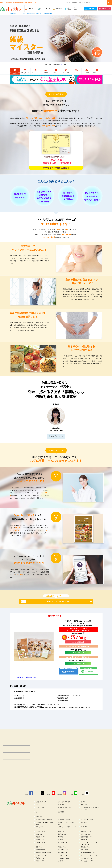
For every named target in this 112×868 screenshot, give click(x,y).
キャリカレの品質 (45, 9)
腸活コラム (61, 836)
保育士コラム (62, 844)
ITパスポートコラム (41, 860)
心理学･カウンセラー (41, 806)
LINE (72, 799)
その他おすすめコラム (87, 865)
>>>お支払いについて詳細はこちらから (26, 682)
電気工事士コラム (86, 854)
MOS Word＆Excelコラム (88, 857)
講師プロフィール (57, 441)
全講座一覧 (30, 9)
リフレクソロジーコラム (42, 831)
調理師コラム (62, 839)
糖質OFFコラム (85, 839)
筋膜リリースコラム (87, 836)
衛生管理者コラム (63, 857)
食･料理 (83, 806)
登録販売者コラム (40, 841)
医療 (37, 809)
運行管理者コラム (63, 854)
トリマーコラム (63, 860)
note (83, 799)
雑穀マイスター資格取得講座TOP (44, 14)
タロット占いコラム (64, 863)
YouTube (49, 799)
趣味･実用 (61, 816)
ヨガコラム (84, 831)
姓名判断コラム (63, 865)
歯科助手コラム (40, 844)
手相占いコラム (40, 863)
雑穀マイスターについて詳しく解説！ (46, 606)
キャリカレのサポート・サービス (73, 9)
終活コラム (84, 844)
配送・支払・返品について (84, 3)
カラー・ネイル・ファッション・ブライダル (90, 813)
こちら (62, 65)
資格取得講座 (30, 14)
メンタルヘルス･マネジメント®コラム (44, 828)
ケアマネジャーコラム (64, 847)
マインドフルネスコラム (88, 824)
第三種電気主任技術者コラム (43, 857)
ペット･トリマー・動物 (65, 812)
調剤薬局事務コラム (87, 841)
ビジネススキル (40, 812)
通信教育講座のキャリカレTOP (17, 14)
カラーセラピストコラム (65, 824)
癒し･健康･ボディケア (64, 806)
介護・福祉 (84, 809)
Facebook (26, 799)
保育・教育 (61, 809)
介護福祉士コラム (40, 847)
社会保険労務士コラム (42, 854)
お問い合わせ (74, 3)
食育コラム (39, 839)
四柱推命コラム (40, 865)
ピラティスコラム (40, 836)
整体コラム (84, 827)
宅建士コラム (62, 851)
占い (37, 816)
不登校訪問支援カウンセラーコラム (67, 828)
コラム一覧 (39, 821)
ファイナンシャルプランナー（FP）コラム (89, 848)
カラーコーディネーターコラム (90, 860)
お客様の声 (59, 9)
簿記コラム (39, 851)
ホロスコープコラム (87, 863)
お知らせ (68, 3)
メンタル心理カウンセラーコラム (45, 824)
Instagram (59, 799)
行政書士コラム (85, 851)
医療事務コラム (63, 841)
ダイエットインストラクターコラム (67, 832)
